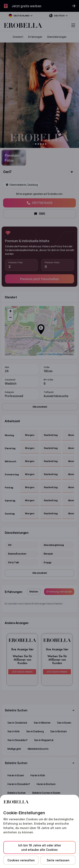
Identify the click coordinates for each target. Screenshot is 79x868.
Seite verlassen (58, 860)
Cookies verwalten (21, 860)
